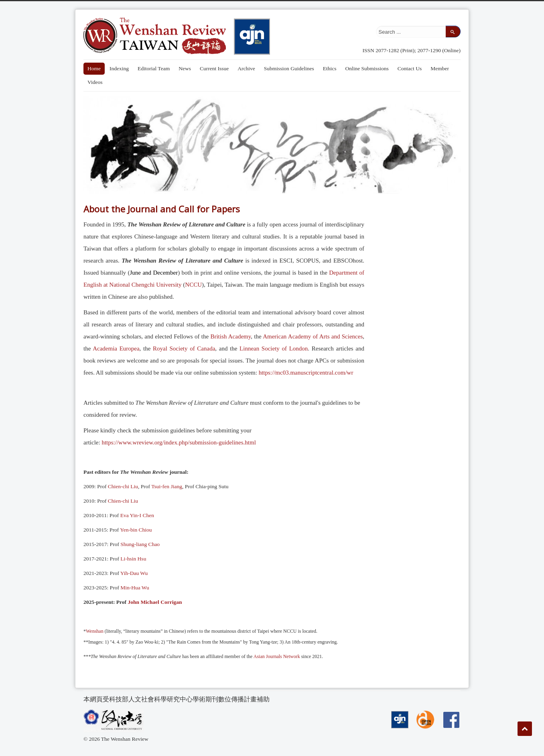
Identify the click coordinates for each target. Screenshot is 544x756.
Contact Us (410, 68)
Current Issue (214, 68)
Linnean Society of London (274, 348)
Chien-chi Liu (123, 486)
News (185, 68)
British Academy (230, 336)
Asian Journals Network (276, 656)
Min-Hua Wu (135, 588)
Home (94, 68)
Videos (95, 82)
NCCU (193, 285)
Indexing (119, 68)
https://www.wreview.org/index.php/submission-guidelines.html (179, 442)
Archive (246, 68)
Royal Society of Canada (184, 348)
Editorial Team (154, 68)
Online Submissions (367, 68)
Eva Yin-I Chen (137, 515)
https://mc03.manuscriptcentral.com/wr (306, 373)
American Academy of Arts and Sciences (313, 336)
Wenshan (95, 631)
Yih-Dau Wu (134, 573)
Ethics (330, 68)
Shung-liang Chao (140, 544)
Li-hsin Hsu (133, 559)
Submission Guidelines (289, 68)
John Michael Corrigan (155, 602)
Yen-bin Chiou (136, 530)
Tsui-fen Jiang (167, 486)
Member (440, 68)
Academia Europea (116, 348)
